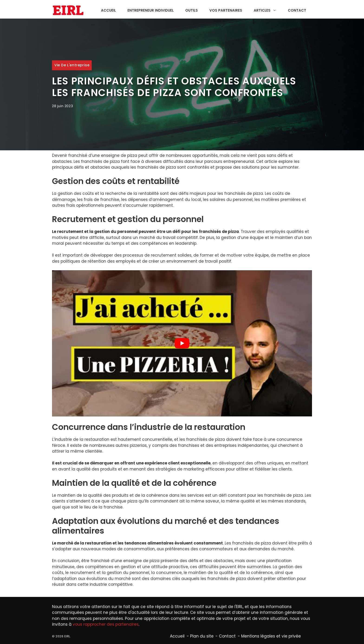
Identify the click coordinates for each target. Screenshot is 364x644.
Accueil (108, 10)
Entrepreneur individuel (151, 10)
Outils (192, 10)
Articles (267, 10)
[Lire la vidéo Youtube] (182, 343)
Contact (297, 10)
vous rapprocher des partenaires (106, 624)
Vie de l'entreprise (72, 65)
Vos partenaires (226, 10)
